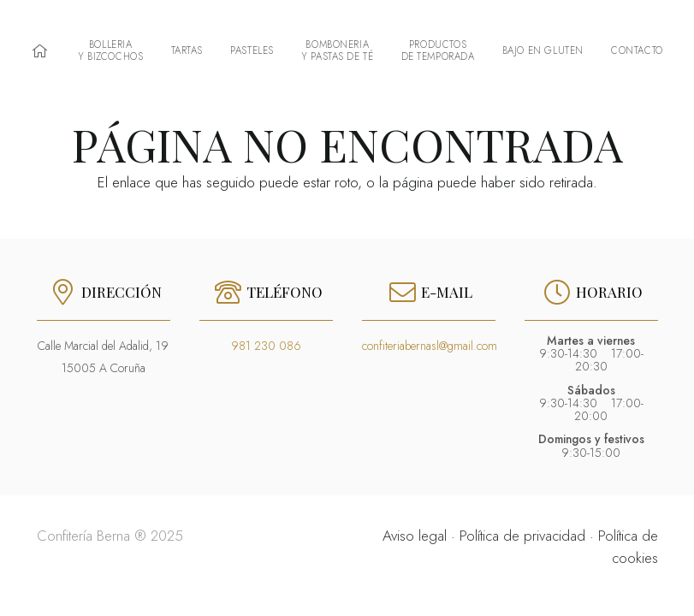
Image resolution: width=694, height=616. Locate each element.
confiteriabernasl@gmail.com (430, 346)
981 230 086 (266, 346)
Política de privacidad (522, 536)
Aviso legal (415, 536)
